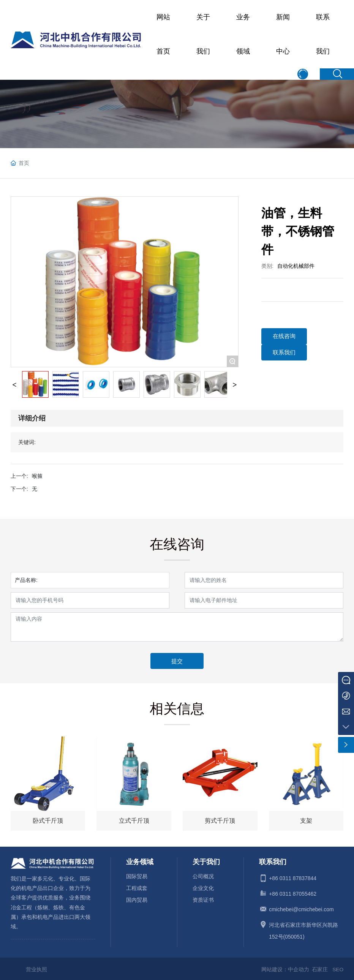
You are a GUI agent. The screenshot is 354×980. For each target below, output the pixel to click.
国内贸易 (137, 898)
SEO (338, 968)
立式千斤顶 (134, 821)
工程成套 (137, 887)
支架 (306, 821)
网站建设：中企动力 (285, 968)
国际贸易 (137, 875)
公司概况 (203, 875)
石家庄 (320, 968)
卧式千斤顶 (48, 821)
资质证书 (203, 898)
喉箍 (37, 476)
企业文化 (203, 887)
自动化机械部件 (296, 266)
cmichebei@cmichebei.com (301, 908)
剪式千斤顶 (220, 821)
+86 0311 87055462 (293, 892)
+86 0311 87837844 (293, 877)
